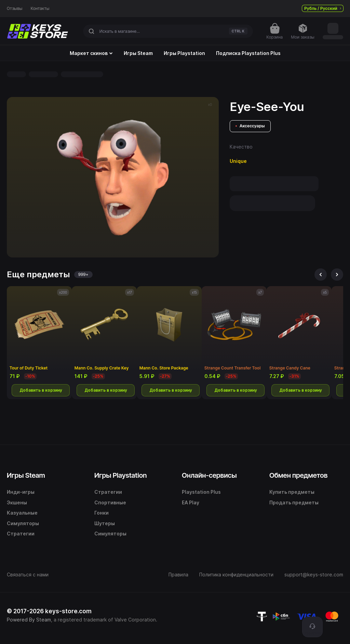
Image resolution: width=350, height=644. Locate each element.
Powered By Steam (29, 620)
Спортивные (110, 502)
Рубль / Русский (323, 8)
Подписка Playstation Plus (248, 53)
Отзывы (15, 9)
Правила (178, 575)
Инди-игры (21, 492)
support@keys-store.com (314, 575)
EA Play (191, 502)
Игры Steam (138, 53)
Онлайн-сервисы (209, 475)
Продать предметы (294, 502)
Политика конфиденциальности (236, 575)
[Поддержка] (312, 627)
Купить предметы (292, 492)
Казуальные (22, 513)
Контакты (40, 9)
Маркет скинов (91, 53)
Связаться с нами (28, 575)
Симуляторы (23, 523)
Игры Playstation (184, 53)
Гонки (102, 513)
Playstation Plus (201, 492)
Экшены (17, 502)
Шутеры (105, 523)
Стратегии (21, 534)
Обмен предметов (298, 475)
